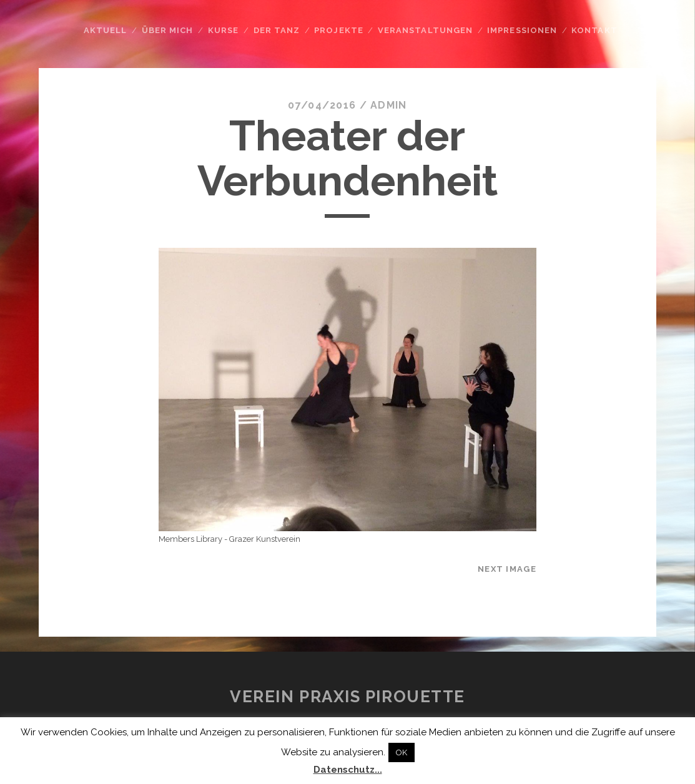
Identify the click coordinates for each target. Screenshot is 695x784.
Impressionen (522, 30)
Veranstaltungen (425, 30)
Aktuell (105, 30)
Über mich (167, 30)
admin (388, 105)
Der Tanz (277, 30)
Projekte (338, 30)
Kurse (223, 30)
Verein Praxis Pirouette (347, 697)
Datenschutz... (348, 770)
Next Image (507, 569)
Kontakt (594, 30)
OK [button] (402, 752)
